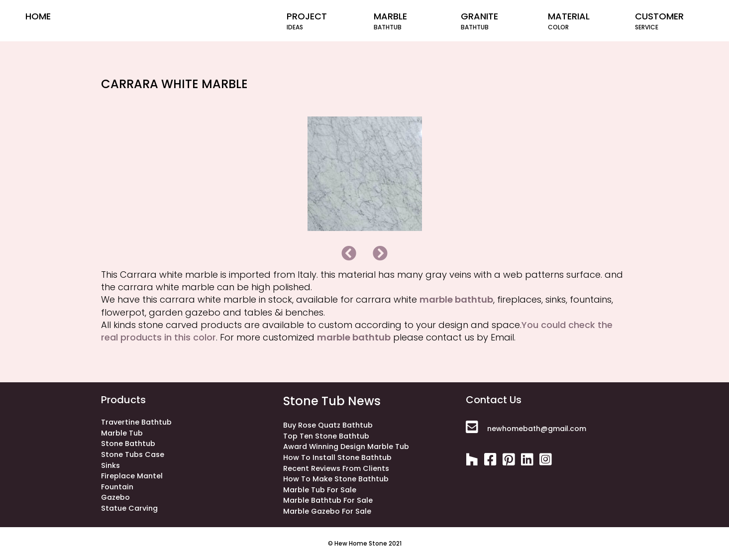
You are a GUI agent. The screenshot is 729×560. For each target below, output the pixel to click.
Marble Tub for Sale (320, 490)
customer (670, 21)
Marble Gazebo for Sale (327, 511)
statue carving (129, 508)
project (321, 21)
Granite (495, 21)
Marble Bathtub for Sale (328, 500)
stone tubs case (133, 454)
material (582, 21)
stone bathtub (128, 444)
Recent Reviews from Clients (336, 468)
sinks (110, 465)
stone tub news (332, 401)
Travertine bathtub (136, 422)
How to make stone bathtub (336, 479)
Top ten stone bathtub (326, 436)
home (38, 16)
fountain (117, 487)
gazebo (115, 497)
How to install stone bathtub (337, 457)
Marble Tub (122, 433)
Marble (408, 21)
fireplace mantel (132, 476)
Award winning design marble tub (346, 447)
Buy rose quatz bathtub (328, 425)
